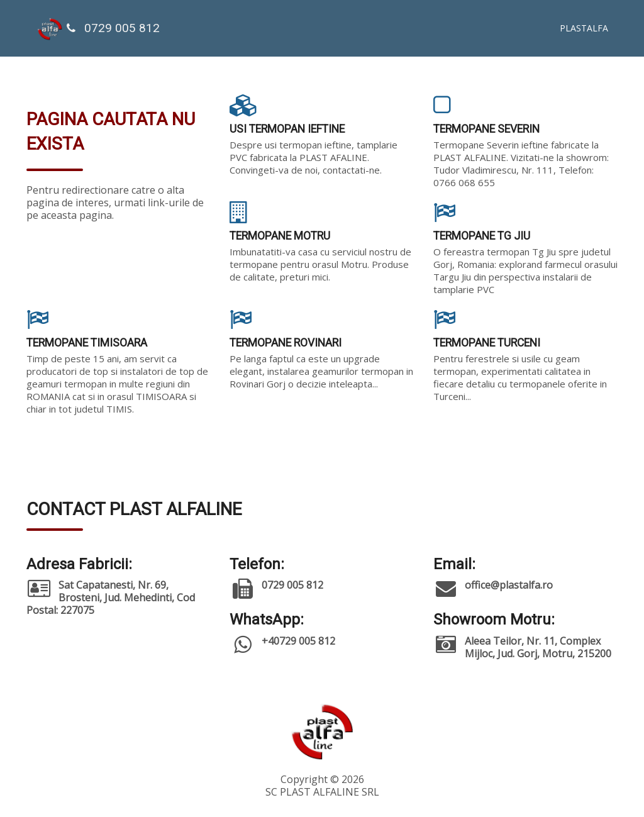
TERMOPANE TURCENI (487, 343)
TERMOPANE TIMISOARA (87, 343)
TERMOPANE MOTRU (280, 236)
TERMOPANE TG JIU (482, 236)
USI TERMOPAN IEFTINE (287, 129)
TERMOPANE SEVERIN (486, 129)
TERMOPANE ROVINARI (286, 343)
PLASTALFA (584, 28)
